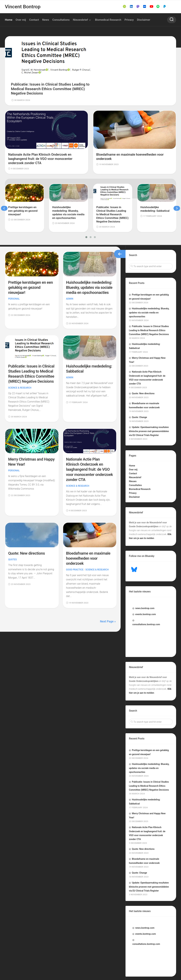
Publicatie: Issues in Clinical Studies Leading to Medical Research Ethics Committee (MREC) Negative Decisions (30, 351)
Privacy (129, 20)
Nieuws (133, 452)
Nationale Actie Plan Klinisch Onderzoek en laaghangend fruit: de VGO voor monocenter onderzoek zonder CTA (88, 449)
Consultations (61, 20)
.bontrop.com (145, 579)
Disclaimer (144, 20)
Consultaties (135, 456)
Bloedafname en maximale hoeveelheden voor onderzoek (89, 537)
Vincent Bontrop (23, 7)
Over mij (21, 20)
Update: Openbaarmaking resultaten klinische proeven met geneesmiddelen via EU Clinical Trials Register (149, 402)
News (46, 20)
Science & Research (20, 368)
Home (9, 20)
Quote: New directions (27, 532)
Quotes (12, 538)
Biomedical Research (108, 20)
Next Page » (108, 600)
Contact (34, 20)
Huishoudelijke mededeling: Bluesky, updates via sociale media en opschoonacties (149, 283)
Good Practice (75, 549)
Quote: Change (139, 388)
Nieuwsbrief (80, 20)
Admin (70, 274)
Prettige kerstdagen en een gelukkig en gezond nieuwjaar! (31, 258)
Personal (14, 269)
